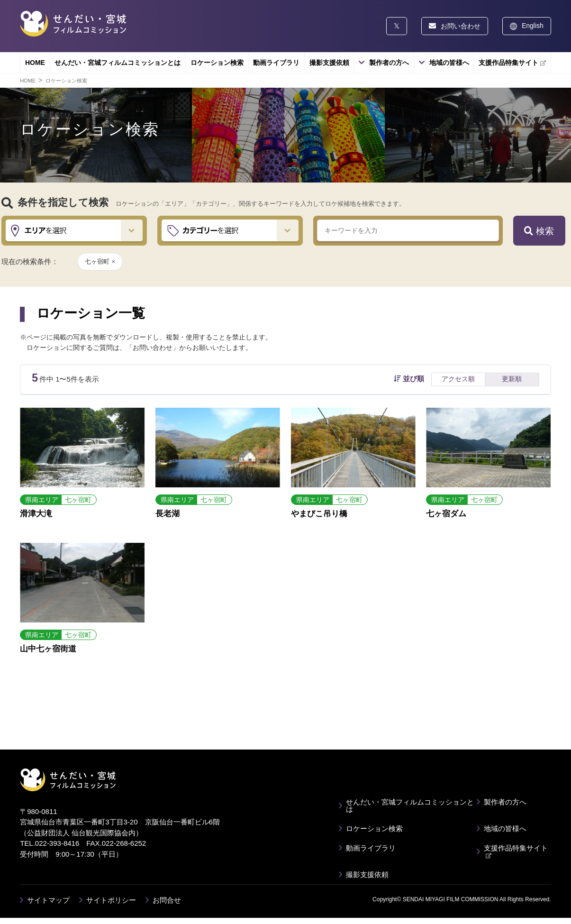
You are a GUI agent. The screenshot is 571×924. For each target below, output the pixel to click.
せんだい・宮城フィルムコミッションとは (118, 63)
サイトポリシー (111, 900)
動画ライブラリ (276, 63)
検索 (539, 231)
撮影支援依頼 (329, 63)
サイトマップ (48, 900)
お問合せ (167, 900)
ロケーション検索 (217, 63)
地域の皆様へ (449, 63)
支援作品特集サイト (512, 63)
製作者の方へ (389, 63)
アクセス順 (458, 379)
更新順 (512, 379)
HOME (35, 63)
